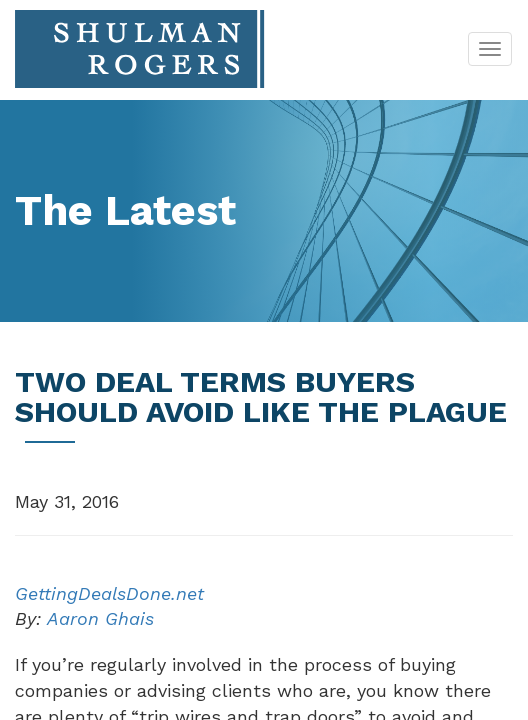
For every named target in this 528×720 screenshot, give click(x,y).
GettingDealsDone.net (109, 593)
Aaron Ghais (100, 618)
